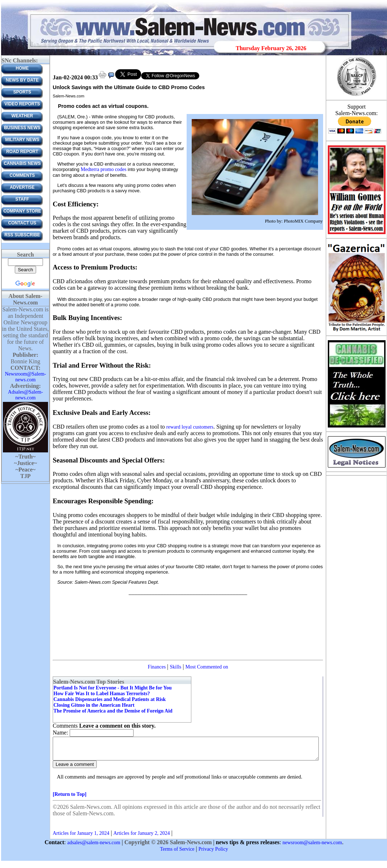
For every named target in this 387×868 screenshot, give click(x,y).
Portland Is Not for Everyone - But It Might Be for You (113, 688)
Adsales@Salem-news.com (25, 395)
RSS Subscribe (22, 235)
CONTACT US (22, 223)
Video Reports (22, 104)
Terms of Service (177, 853)
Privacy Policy (213, 853)
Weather (22, 116)
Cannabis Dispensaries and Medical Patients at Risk (110, 699)
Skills (175, 667)
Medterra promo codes (104, 169)
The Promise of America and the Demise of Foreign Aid (113, 711)
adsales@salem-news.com (94, 847)
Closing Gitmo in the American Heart (94, 705)
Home (22, 68)
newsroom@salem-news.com (312, 847)
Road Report (22, 152)
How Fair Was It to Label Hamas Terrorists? (102, 694)
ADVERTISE (22, 187)
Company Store (22, 211)
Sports (22, 92)
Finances (157, 667)
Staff (22, 199)
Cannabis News (22, 163)
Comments (22, 175)
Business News (22, 128)
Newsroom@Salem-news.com (26, 377)
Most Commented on (206, 667)
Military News (22, 140)
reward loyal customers (190, 427)
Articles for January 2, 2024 (142, 838)
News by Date (22, 80)
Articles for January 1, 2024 (81, 838)
